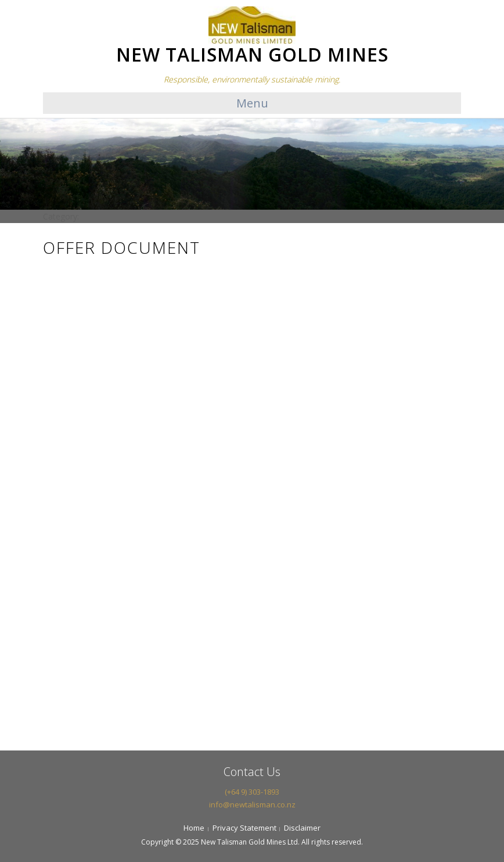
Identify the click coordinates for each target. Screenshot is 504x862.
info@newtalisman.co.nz (252, 804)
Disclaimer (302, 828)
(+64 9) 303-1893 (252, 792)
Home (194, 828)
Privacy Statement (244, 828)
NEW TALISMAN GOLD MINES (252, 54)
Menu (252, 103)
